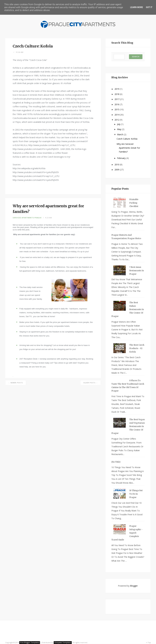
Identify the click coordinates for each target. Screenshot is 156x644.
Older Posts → (91, 383)
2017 (117, 99)
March (120, 134)
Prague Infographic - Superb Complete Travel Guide (127, 533)
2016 (117, 104)
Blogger (134, 586)
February (122, 158)
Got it (149, 7)
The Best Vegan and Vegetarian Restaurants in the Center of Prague (128, 426)
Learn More (136, 7)
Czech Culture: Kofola (127, 139)
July (119, 124)
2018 (117, 94)
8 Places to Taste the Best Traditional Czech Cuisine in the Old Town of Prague (128, 386)
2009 (117, 170)
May (119, 129)
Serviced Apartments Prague (27, 218)
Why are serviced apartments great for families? (128, 148)
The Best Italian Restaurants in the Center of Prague (128, 309)
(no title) (116, 462)
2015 (117, 109)
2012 (117, 120)
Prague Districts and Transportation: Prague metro (126, 237)
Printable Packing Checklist (134, 203)
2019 (117, 89)
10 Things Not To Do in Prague (136, 494)
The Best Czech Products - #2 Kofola (137, 348)
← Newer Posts (16, 383)
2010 (117, 164)
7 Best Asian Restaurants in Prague (137, 271)
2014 (117, 115)
